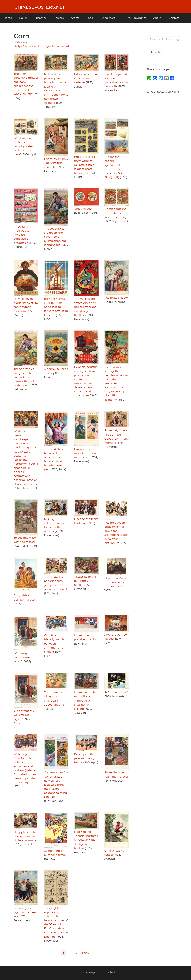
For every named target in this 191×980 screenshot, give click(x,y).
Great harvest (83, 209)
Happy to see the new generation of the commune (25, 836)
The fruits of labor (116, 298)
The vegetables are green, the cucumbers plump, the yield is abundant (55, 237)
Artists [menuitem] (75, 18)
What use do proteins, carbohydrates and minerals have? (23, 146)
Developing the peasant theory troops (84, 758)
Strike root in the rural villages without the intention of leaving (85, 701)
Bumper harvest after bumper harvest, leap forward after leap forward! (56, 307)
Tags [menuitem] (90, 18)
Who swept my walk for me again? (24, 658)
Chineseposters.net (40, 7)
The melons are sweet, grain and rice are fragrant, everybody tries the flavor (85, 307)
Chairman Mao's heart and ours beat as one (115, 582)
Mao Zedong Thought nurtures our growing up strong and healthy (86, 840)
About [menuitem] (157, 18)
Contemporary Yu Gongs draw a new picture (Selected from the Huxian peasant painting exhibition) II (56, 785)
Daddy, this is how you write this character (56, 163)
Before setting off (116, 693)
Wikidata (21, 42)
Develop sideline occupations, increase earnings (116, 213)
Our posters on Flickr (165, 92)
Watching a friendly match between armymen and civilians (54, 644)
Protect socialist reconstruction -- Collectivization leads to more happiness (85, 165)
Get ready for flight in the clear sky (25, 912)
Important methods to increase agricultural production (21, 235)
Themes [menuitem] (41, 18)
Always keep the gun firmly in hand (85, 581)
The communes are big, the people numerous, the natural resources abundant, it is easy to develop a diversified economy (116, 384)
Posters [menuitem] (59, 18)
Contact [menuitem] (174, 18)
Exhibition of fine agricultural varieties (85, 78)
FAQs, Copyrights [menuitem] (134, 18)
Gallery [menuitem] (24, 18)
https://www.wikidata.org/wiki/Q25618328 (43, 46)
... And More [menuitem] (108, 18)
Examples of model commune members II (86, 453)
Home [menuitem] (8, 18)
